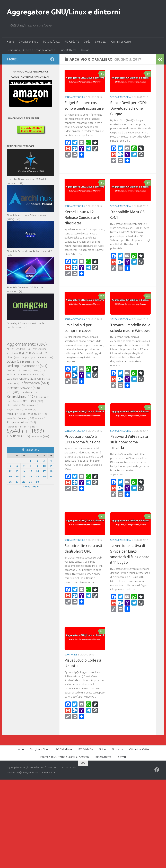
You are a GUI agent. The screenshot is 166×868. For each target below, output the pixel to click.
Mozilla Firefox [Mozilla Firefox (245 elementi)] (20, 414)
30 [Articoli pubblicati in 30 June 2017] (37, 482)
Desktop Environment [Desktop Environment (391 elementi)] (27, 366)
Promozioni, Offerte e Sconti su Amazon (31, 50)
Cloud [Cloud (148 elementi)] (13, 357)
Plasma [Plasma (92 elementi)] (12, 418)
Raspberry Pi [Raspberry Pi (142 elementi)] (16, 427)
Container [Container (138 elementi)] (45, 358)
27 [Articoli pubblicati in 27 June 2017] (17, 482)
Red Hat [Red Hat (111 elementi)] (34, 427)
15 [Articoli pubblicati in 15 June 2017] (31, 471)
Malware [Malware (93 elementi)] (32, 405)
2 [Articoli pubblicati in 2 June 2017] (37, 461)
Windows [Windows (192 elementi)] (40, 436)
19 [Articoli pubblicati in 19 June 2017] (10, 476)
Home (10, 42)
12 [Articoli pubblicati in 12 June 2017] (10, 471)
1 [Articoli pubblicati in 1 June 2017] (30, 461)
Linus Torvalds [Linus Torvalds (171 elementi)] (18, 401)
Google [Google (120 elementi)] (44, 379)
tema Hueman (48, 772)
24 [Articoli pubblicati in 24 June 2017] (44, 476)
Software (71, 655)
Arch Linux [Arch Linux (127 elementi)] (40, 349)
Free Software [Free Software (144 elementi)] (34, 374)
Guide (87, 42)
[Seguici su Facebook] (52, 59)
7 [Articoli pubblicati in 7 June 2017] (24, 466)
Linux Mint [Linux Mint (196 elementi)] (16, 405)
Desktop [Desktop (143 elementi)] (33, 362)
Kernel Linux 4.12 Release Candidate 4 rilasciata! (82, 217)
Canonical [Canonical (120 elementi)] (40, 353)
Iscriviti (85, 50)
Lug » (35, 486)
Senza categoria (75, 97)
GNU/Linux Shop (28, 42)
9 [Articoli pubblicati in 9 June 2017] (37, 466)
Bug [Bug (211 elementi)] (25, 353)
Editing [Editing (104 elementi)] (39, 370)
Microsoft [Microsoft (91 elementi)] (30, 410)
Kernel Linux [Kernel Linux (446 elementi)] (21, 396)
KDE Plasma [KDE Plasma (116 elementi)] (29, 392)
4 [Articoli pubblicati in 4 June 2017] (51, 461)
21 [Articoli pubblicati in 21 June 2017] (24, 476)
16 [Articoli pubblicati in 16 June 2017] (37, 471)
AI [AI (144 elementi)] (11, 349)
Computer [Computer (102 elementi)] (28, 358)
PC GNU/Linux (51, 42)
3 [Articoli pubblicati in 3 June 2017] (44, 461)
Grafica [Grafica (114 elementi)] (13, 384)
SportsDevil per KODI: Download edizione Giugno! (128, 108)
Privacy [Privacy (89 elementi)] (40, 418)
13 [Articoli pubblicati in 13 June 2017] (17, 471)
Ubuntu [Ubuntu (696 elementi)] (19, 436)
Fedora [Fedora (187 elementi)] (14, 374)
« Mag (27, 486)
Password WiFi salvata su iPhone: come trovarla (129, 442)
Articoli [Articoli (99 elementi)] (12, 353)
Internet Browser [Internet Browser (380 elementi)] (23, 388)
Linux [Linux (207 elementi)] (36, 401)
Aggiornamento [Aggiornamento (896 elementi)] (27, 344)
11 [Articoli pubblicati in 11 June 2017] (51, 466)
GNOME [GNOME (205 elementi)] (28, 379)
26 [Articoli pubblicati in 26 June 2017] (10, 482)
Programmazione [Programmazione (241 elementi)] (21, 422)
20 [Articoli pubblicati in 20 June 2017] (17, 476)
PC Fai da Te (72, 42)
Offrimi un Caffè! (121, 42)
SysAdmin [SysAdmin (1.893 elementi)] (25, 431)
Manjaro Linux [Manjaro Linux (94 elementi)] (15, 410)
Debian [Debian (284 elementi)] (15, 362)
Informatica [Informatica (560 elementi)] (35, 383)
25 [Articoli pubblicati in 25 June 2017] (51, 476)
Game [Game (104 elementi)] (12, 379)
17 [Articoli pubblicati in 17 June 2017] (44, 471)
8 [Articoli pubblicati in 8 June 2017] (30, 466)
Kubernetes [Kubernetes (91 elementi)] (43, 397)
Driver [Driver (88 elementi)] (26, 370)
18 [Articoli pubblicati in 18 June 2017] (51, 471)
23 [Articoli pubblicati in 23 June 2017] (37, 476)
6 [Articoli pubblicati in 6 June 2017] (17, 466)
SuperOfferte (68, 50)
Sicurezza (101, 42)
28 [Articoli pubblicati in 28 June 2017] (24, 482)
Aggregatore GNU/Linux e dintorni (63, 12)
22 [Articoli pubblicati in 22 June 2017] (31, 476)
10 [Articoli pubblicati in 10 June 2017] (44, 466)
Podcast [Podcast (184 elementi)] (26, 418)
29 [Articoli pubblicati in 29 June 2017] (31, 482)
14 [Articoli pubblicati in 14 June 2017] (24, 471)
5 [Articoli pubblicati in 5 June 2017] (10, 466)
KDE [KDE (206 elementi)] (13, 392)
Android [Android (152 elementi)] (24, 349)
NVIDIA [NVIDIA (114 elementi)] (40, 414)
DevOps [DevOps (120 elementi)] (14, 370)
